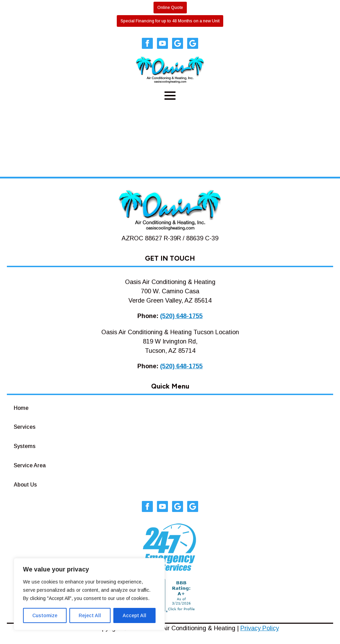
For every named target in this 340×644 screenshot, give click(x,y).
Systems (25, 446)
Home (21, 408)
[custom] (178, 43)
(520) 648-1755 (181, 316)
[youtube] (162, 43)
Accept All (134, 615)
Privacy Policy (260, 628)
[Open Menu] (170, 96)
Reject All (90, 615)
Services (25, 427)
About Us (25, 485)
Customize (45, 615)
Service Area (30, 465)
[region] (89, 594)
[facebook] (147, 43)
